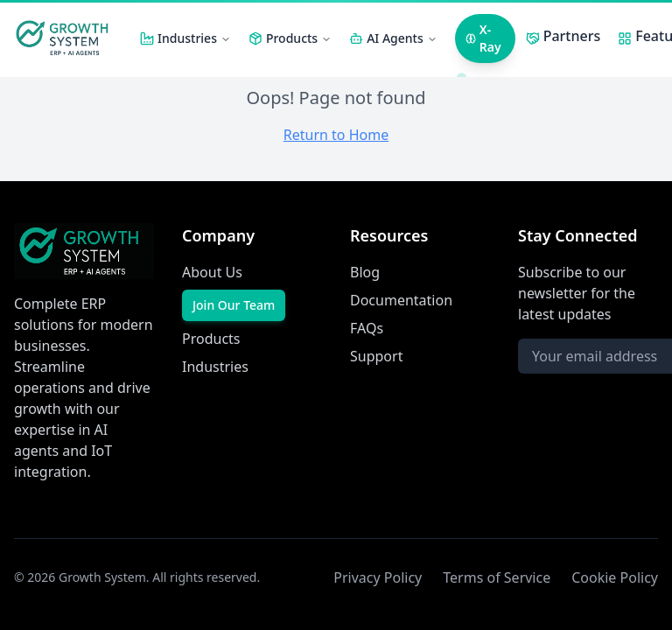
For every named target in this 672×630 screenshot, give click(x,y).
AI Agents (402, 38)
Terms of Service (497, 577)
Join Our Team (234, 305)
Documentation (401, 300)
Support (376, 356)
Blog (365, 272)
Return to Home (336, 135)
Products (299, 38)
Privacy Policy (378, 577)
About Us (212, 272)
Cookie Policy (615, 577)
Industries (194, 38)
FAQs (367, 328)
